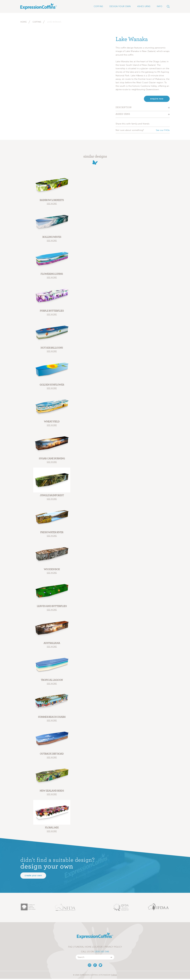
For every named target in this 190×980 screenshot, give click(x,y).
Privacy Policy (113, 948)
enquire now (157, 99)
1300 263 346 (102, 953)
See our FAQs (163, 130)
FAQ (70, 948)
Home (23, 22)
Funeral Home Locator (88, 948)
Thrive (114, 976)
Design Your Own (120, 6)
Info (159, 6)
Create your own (33, 877)
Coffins (37, 22)
